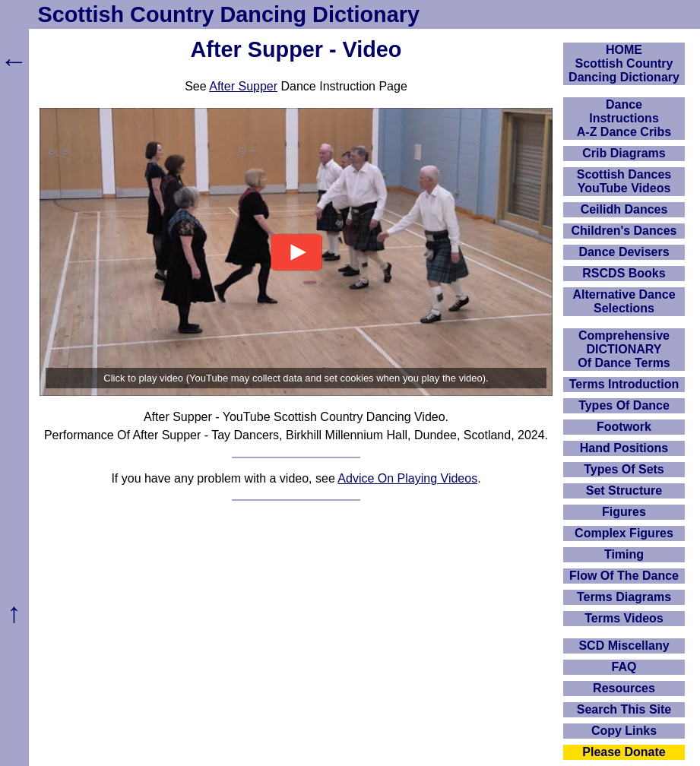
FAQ (624, 667)
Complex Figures (624, 533)
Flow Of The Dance (624, 576)
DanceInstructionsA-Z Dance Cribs (624, 118)
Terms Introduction (624, 384)
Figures (624, 512)
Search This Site (624, 709)
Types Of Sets (624, 469)
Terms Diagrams (624, 597)
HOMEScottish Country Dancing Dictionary (624, 63)
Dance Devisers (624, 252)
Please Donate (624, 752)
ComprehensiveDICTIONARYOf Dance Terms (624, 349)
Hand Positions (624, 448)
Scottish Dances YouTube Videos (624, 181)
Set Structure (624, 491)
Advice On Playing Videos (407, 478)
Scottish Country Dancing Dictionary (229, 14)
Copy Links (624, 731)
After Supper (243, 86)
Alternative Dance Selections (624, 301)
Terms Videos (624, 618)
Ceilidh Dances (624, 209)
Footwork (624, 427)
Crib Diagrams (624, 153)
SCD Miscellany (624, 646)
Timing (624, 554)
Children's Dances (624, 231)
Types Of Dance (624, 405)
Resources (624, 688)
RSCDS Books (624, 273)
